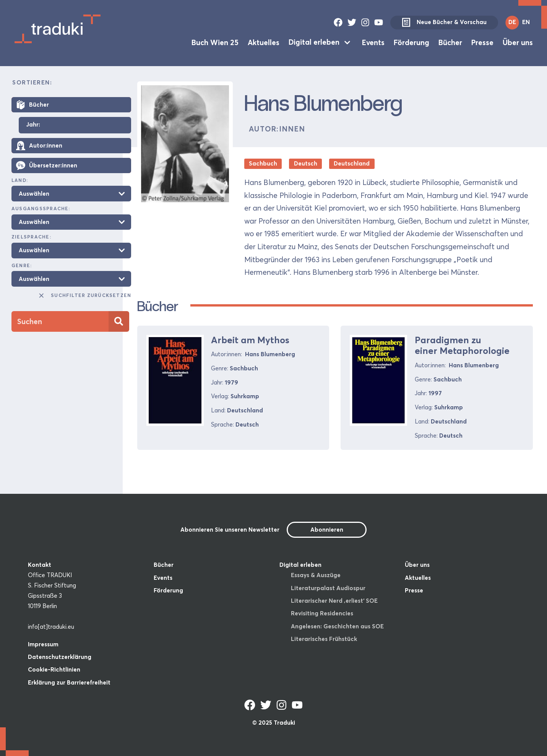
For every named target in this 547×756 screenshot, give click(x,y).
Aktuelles (264, 42)
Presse (482, 42)
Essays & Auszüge (316, 575)
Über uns (518, 42)
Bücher (450, 42)
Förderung (411, 42)
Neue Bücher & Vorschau (444, 23)
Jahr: (33, 125)
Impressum (43, 644)
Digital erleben (314, 42)
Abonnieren (327, 530)
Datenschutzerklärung (60, 657)
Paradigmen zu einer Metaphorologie (462, 346)
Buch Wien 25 (215, 42)
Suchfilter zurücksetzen (84, 295)
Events (373, 42)
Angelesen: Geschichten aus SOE (337, 626)
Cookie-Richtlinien (54, 669)
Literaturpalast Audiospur (328, 588)
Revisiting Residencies (322, 613)
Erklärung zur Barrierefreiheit (69, 682)
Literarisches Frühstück (324, 639)
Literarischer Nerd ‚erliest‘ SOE (334, 601)
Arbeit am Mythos (250, 340)
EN (526, 22)
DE (512, 22)
